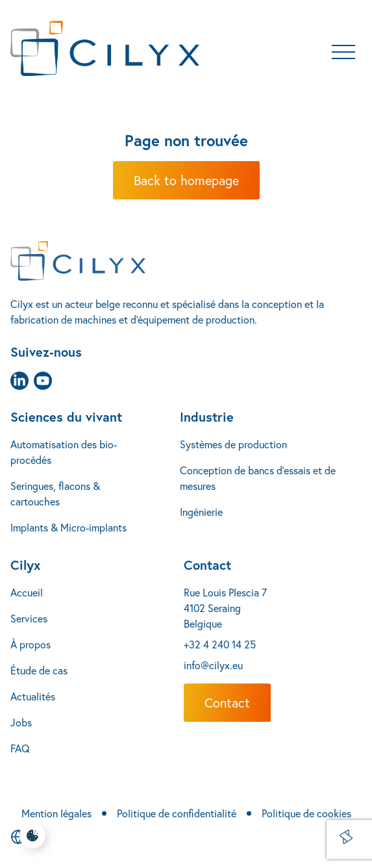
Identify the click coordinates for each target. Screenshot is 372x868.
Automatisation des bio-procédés (64, 452)
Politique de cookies (306, 813)
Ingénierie (201, 512)
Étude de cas (39, 670)
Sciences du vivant (66, 417)
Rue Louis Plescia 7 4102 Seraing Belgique (225, 608)
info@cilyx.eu (213, 665)
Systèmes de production (233, 444)
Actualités (33, 696)
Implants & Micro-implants (68, 527)
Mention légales (56, 813)
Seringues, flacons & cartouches (55, 493)
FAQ (20, 748)
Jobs (21, 722)
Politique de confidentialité (177, 813)
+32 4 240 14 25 (220, 644)
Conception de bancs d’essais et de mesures (258, 478)
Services (29, 618)
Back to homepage (186, 180)
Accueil (27, 592)
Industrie (207, 417)
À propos (31, 644)
